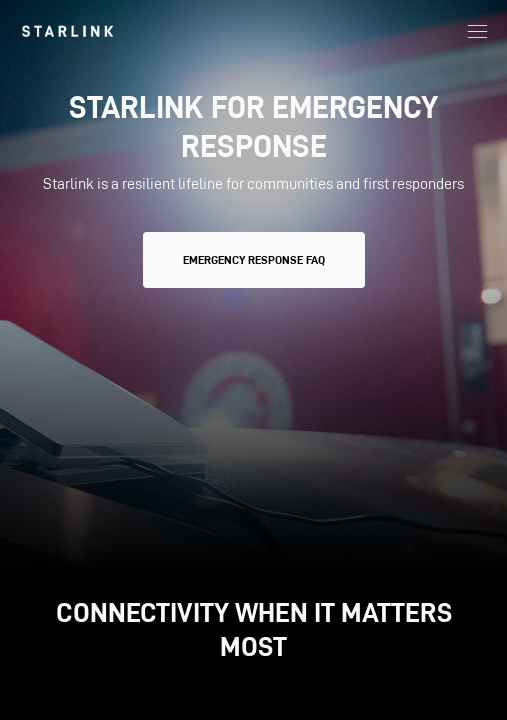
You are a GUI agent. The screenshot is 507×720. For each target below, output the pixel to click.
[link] (67, 31)
